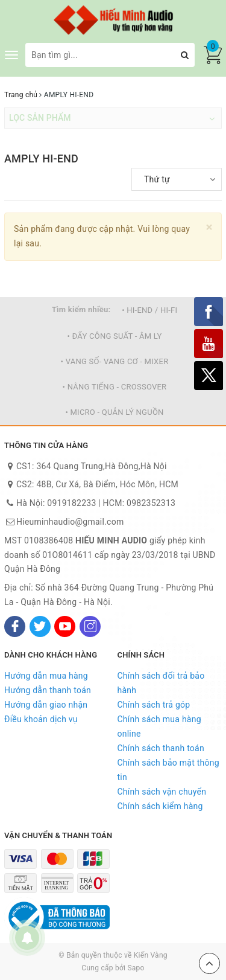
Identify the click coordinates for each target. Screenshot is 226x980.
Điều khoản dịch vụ (41, 719)
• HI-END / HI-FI (149, 310)
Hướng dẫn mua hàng (46, 676)
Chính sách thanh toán (161, 748)
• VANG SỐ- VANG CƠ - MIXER (115, 361)
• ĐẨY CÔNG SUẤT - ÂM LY (114, 336)
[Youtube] (65, 626)
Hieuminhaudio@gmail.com (70, 522)
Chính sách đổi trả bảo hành (161, 683)
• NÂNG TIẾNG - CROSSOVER (115, 387)
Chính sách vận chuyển (162, 792)
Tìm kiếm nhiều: (81, 309)
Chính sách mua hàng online (159, 726)
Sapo (136, 968)
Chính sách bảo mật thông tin (168, 770)
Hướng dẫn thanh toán (48, 690)
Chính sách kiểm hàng (160, 806)
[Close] (209, 227)
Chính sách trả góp (154, 705)
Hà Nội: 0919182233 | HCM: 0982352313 (96, 503)
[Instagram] (90, 626)
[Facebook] (15, 626)
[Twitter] (40, 626)
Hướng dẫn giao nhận (46, 705)
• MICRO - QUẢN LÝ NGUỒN (114, 412)
